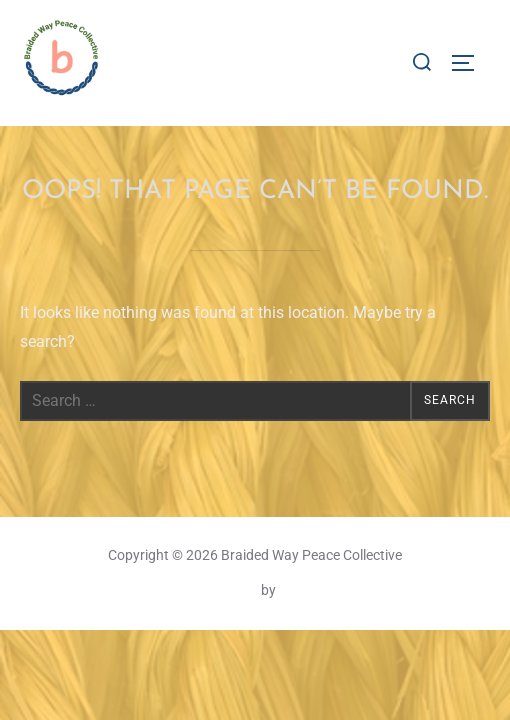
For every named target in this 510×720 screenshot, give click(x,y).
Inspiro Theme (214, 590)
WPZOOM (309, 590)
